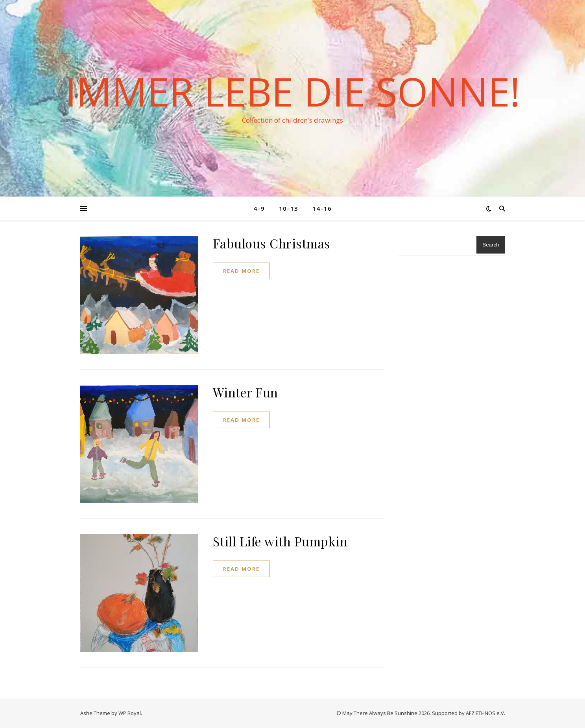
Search (491, 245)
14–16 (322, 208)
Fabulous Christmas (272, 243)
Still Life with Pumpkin (280, 541)
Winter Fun (245, 392)
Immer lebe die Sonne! (293, 91)
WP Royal (130, 713)
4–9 (259, 208)
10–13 (289, 208)
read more (241, 271)
